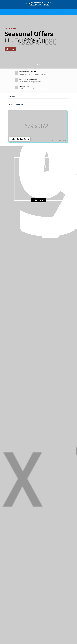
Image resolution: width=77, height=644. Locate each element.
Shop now (10, 49)
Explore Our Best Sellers (20, 139)
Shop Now (38, 200)
